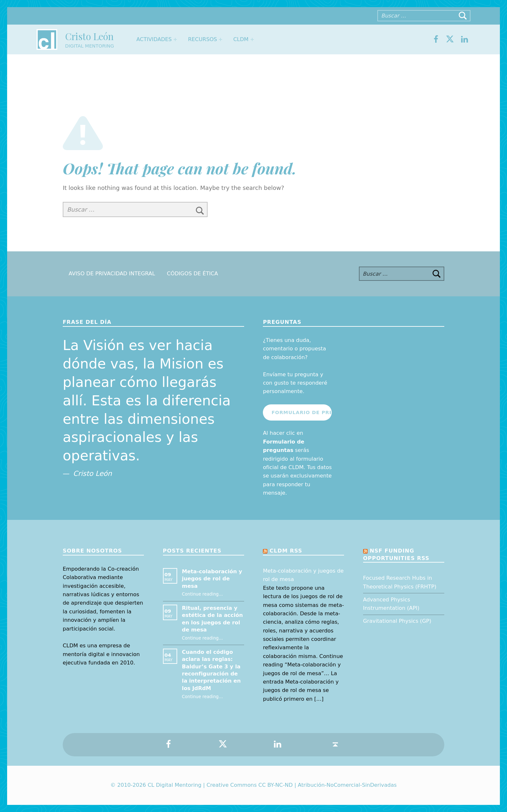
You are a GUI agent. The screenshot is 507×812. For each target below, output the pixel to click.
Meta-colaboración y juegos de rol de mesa (212, 579)
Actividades (154, 39)
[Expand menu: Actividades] (175, 39)
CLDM (241, 39)
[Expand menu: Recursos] (221, 39)
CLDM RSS (286, 551)
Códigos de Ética (192, 274)
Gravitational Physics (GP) (397, 621)
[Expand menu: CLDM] (252, 39)
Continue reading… (203, 594)
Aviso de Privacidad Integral (112, 274)
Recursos (202, 39)
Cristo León (89, 36)
